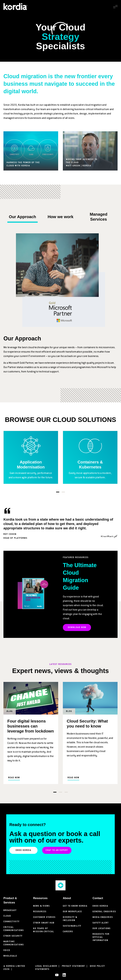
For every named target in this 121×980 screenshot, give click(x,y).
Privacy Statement (76, 966)
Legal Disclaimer (48, 966)
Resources (40, 912)
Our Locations (102, 929)
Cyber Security (13, 936)
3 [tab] (66, 792)
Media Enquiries (103, 917)
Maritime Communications (14, 943)
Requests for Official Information (101, 937)
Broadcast (10, 910)
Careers (68, 932)
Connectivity (11, 922)
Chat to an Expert (57, 850)
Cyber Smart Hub (44, 923)
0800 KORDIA (23, 850)
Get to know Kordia (75, 906)
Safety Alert (101, 923)
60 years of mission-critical (44, 930)
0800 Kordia (100, 906)
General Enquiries (104, 912)
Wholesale (10, 956)
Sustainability (72, 926)
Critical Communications (14, 929)
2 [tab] (63, 492)
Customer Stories (44, 917)
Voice (7, 950)
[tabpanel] (31, 457)
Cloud (7, 916)
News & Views (41, 906)
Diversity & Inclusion (70, 919)
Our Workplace (72, 912)
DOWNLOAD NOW (77, 627)
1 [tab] (58, 492)
